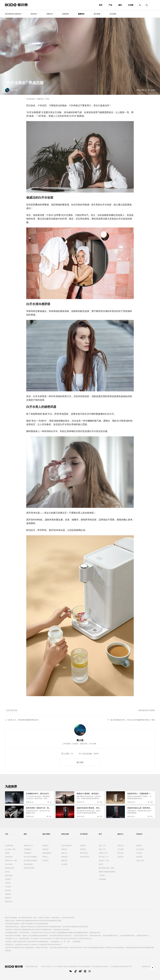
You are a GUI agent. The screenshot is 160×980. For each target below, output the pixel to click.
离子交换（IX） (104, 857)
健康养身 (64, 861)
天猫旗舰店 (27, 849)
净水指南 (113, 14)
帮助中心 (45, 857)
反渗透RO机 (9, 846)
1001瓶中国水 (85, 857)
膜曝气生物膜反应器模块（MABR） (107, 874)
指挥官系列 (9, 902)
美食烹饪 (34, 14)
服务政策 (45, 849)
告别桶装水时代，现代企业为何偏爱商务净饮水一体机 (134, 720)
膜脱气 (101, 864)
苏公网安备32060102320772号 (122, 967)
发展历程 (83, 849)
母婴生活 (50, 14)
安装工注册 (140, 861)
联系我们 (139, 846)
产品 (110, 5)
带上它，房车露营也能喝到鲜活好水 (25, 720)
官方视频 (120, 849)
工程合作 (139, 853)
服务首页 (45, 846)
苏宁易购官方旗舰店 (30, 861)
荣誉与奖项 (84, 853)
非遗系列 (8, 883)
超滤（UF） (103, 846)
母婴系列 (8, 898)
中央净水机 (9, 864)
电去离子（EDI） (104, 861)
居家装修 (65, 14)
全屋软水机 (9, 857)
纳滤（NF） (103, 849)
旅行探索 (97, 14)
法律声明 (145, 967)
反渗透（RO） (104, 853)
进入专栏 (80, 762)
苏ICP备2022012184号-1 (101, 967)
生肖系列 (8, 887)
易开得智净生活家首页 (13, 14)
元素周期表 (102, 879)
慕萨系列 (8, 890)
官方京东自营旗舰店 (30, 857)
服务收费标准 (47, 853)
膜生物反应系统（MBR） (107, 868)
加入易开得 (140, 849)
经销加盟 (139, 857)
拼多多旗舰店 (28, 864)
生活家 (131, 5)
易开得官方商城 (29, 868)
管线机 (7, 853)
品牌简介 (83, 846)
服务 (120, 5)
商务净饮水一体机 (11, 861)
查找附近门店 (28, 846)
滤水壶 (7, 872)
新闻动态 (120, 846)
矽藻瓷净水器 (9, 868)
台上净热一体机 (10, 849)
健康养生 (81, 14)
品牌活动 (120, 857)
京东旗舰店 (27, 853)
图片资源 (120, 853)
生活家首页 (31, 99)
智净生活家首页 (66, 846)
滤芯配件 (8, 879)
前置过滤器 (9, 875)
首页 (101, 5)
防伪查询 (45, 861)
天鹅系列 (8, 894)
